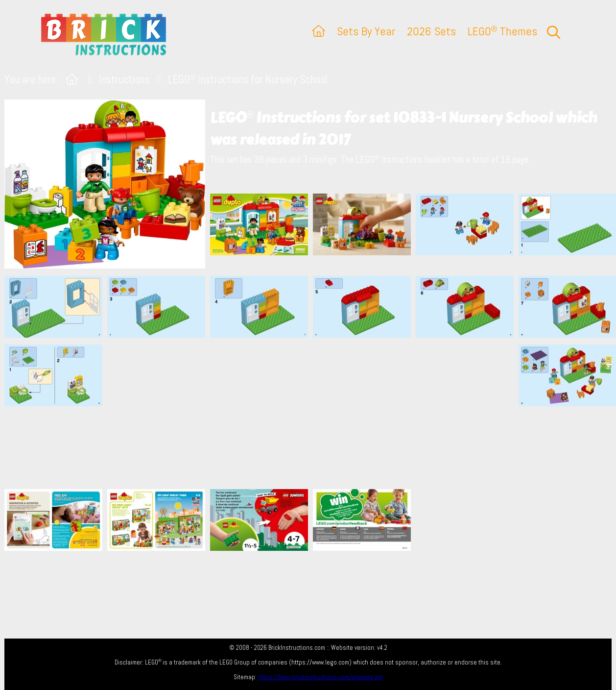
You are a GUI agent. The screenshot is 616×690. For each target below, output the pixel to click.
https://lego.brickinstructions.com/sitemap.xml (320, 677)
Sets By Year (366, 31)
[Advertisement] (313, 413)
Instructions (124, 80)
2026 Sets (431, 31)
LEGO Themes (502, 31)
